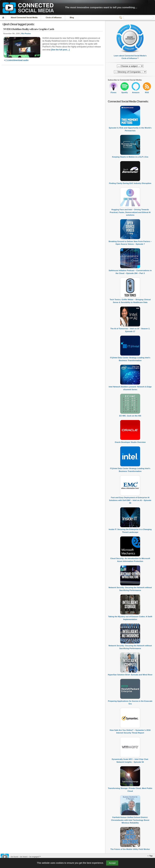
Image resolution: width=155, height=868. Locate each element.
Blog (72, 18)
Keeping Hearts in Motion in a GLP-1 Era (130, 157)
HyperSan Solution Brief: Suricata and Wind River (130, 675)
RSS (147, 92)
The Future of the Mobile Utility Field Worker (130, 849)
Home (4, 18)
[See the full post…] (60, 50)
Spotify (125, 92)
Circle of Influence (54, 18)
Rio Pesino (26, 34)
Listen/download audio (16, 60)
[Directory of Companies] (130, 66)
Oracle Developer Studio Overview (130, 442)
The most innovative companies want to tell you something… (101, 7)
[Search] (138, 18)
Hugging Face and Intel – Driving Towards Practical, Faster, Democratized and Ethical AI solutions (130, 212)
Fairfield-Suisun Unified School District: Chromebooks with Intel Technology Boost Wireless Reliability (130, 820)
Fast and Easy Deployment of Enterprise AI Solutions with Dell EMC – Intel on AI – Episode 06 (130, 500)
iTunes (113, 92)
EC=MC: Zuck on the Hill (130, 416)
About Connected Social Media (24, 18)
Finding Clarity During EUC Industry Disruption (130, 183)
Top (151, 856)
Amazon (136, 92)
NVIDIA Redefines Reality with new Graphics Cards (29, 29)
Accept (112, 863)
